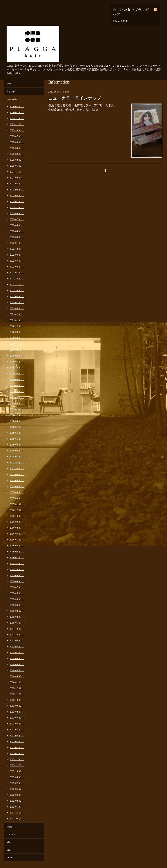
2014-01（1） (17, 682)
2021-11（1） (17, 284)
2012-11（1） (17, 765)
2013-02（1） (17, 747)
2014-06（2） (17, 658)
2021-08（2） (17, 296)
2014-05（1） (17, 664)
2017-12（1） (17, 462)
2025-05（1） (17, 142)
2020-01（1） (17, 362)
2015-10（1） (17, 569)
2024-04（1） (17, 195)
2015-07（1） (17, 587)
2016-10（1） (17, 516)
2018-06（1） (17, 433)
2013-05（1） (17, 730)
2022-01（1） (17, 273)
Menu (9, 84)
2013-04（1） (17, 735)
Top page (11, 91)
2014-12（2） (17, 629)
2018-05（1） (17, 439)
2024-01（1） (17, 201)
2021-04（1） (17, 308)
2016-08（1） (17, 528)
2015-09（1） (17, 575)
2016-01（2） (17, 557)
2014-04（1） (17, 670)
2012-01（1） (17, 807)
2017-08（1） (17, 480)
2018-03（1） (17, 451)
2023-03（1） (17, 237)
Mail (9, 850)
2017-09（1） (17, 474)
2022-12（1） (17, 249)
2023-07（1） (17, 219)
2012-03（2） (17, 801)
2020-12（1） (17, 326)
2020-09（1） (17, 332)
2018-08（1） (17, 421)
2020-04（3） (17, 350)
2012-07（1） (17, 783)
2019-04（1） (17, 397)
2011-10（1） (17, 819)
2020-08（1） (17, 338)
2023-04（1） (17, 231)
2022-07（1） (17, 261)
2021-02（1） (17, 314)
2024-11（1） (17, 172)
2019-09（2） (17, 379)
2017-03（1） (17, 498)
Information (12, 99)
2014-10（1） (17, 635)
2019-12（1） (17, 368)
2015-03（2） (17, 611)
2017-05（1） (17, 492)
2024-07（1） (17, 184)
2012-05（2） (17, 789)
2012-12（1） (17, 759)
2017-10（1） (17, 468)
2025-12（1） (17, 118)
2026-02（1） (17, 106)
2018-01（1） (17, 457)
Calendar (11, 834)
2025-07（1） (17, 136)
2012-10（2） (17, 771)
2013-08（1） (17, 712)
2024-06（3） (17, 189)
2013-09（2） (17, 706)
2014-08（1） (17, 646)
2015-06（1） (17, 593)
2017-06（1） (17, 486)
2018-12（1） (17, 415)
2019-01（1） (17, 409)
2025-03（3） (17, 154)
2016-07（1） (17, 534)
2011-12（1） (17, 813)
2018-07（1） (17, 427)
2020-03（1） (17, 356)
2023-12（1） (17, 207)
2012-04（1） (17, 795)
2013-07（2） (17, 718)
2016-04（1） (17, 546)
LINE (9, 857)
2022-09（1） (17, 255)
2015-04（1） (17, 605)
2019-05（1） (17, 391)
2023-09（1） (17, 213)
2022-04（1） (17, 267)
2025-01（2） (17, 166)
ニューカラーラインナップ (75, 98)
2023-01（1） (17, 243)
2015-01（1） (17, 623)
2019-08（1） (17, 385)
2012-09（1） (17, 777)
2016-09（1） (17, 522)
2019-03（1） (17, 403)
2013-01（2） (17, 753)
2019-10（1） (17, 373)
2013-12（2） (17, 688)
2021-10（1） (17, 290)
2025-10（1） (17, 130)
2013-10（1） (17, 700)
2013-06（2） (17, 724)
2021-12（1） (17, 278)
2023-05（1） (17, 225)
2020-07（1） (17, 344)
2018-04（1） (17, 445)
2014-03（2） (17, 676)
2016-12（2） (17, 510)
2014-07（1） (17, 652)
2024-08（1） (17, 178)
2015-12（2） (17, 563)
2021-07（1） (17, 302)
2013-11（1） (17, 694)
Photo (9, 827)
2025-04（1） (17, 148)
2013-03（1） (17, 741)
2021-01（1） (17, 320)
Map (9, 842)
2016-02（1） (17, 551)
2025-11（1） (17, 124)
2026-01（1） (17, 112)
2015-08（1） (17, 581)
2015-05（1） (17, 599)
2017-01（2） (17, 504)
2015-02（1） (17, 617)
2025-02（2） (17, 160)
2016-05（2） (17, 540)
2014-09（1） (17, 641)
